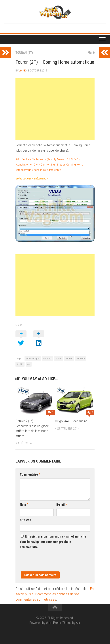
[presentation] (53, 563)
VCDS (20, 364)
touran (69, 359)
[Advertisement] (55, 109)
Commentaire (30, 474)
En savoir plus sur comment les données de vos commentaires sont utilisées (55, 594)
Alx (78, 623)
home (59, 359)
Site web (25, 520)
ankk (22, 70)
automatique (33, 359)
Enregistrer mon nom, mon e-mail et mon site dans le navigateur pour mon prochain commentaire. (53, 542)
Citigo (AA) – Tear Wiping (71, 421)
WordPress (53, 623)
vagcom (81, 359)
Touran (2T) (24, 53)
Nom (24, 505)
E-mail (62, 505)
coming (47, 359)
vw (29, 364)
